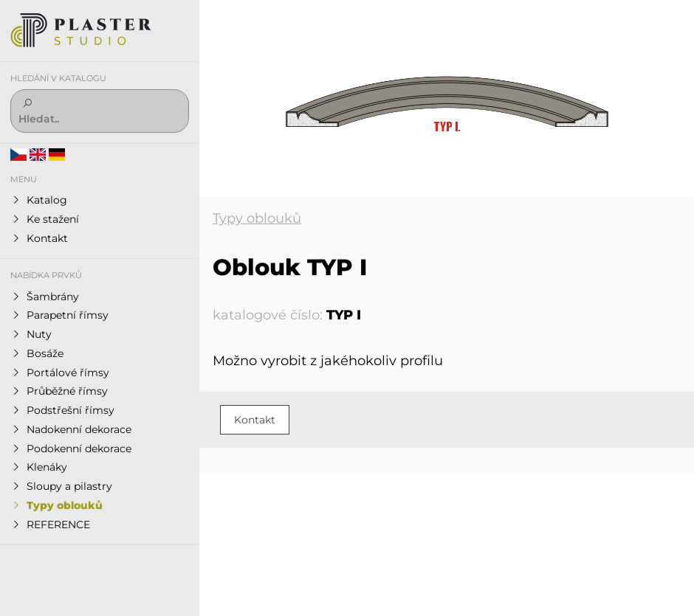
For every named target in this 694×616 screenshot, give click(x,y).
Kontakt (255, 420)
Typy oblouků (257, 218)
